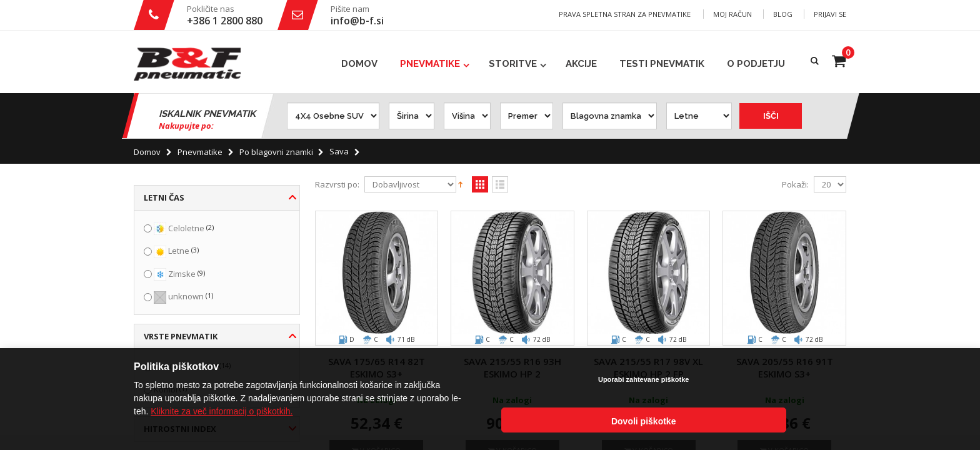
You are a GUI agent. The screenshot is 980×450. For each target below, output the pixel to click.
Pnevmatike (430, 64)
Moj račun (732, 14)
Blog (783, 14)
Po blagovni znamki (276, 152)
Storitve (513, 64)
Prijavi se (830, 14)
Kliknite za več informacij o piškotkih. (222, 424)
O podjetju (756, 64)
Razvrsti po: (337, 185)
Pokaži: (795, 185)
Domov (147, 152)
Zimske (182, 274)
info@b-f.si (357, 21)
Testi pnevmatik (662, 64)
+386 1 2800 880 (225, 21)
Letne (179, 251)
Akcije (581, 64)
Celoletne (186, 228)
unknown (186, 296)
